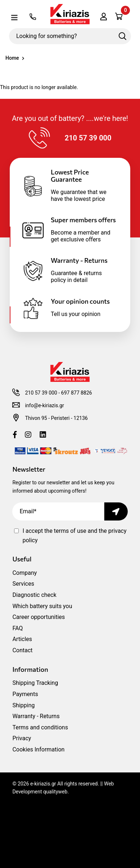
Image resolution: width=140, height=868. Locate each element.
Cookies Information (38, 749)
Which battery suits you (42, 606)
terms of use (71, 531)
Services (23, 584)
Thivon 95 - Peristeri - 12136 (56, 418)
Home (12, 58)
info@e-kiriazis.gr (44, 405)
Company (25, 573)
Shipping (23, 705)
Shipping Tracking (35, 683)
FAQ (17, 628)
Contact (22, 650)
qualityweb (55, 792)
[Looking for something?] (70, 36)
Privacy (22, 738)
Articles (22, 639)
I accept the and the (74, 536)
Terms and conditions (40, 727)
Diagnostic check (34, 595)
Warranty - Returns (36, 716)
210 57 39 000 (41, 393)
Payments (25, 694)
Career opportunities (38, 617)
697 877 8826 (76, 393)
